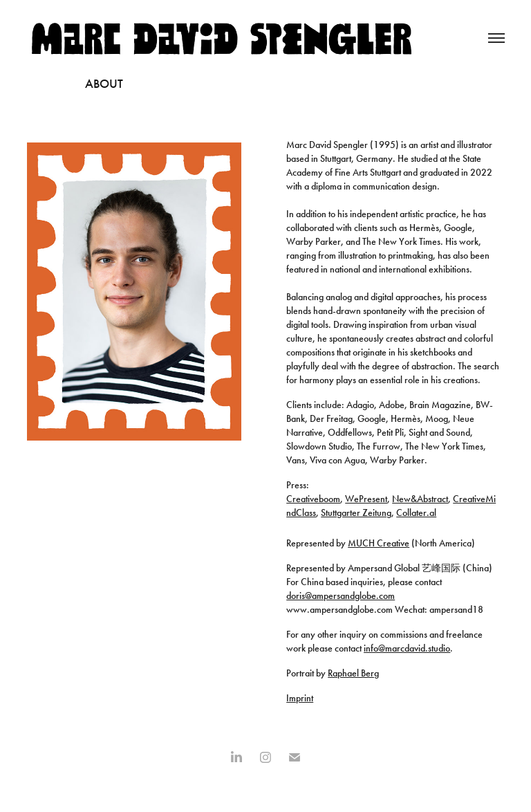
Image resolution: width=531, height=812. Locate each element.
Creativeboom (313, 499)
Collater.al (416, 513)
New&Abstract (420, 499)
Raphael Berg (353, 673)
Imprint (300, 698)
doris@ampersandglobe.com (341, 596)
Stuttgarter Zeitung (356, 513)
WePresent (366, 499)
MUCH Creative (379, 543)
